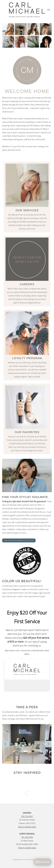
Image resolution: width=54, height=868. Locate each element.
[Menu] (49, 10)
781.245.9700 (27, 837)
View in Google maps (27, 827)
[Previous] (6, 744)
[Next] (48, 744)
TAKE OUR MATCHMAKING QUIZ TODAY (19, 540)
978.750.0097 (27, 816)
